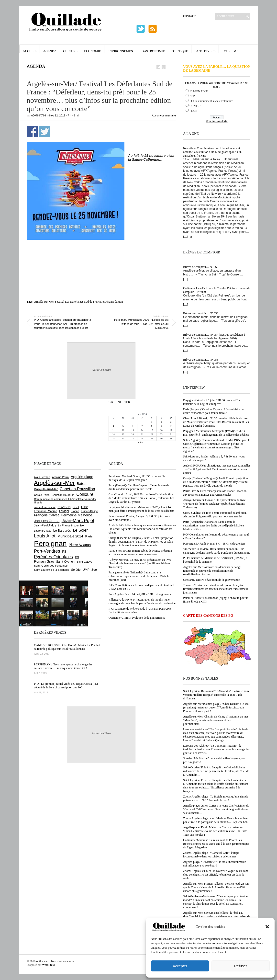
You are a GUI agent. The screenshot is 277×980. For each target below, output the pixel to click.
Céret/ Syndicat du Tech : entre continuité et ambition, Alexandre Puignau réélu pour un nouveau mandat (215, 515)
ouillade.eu (43, 961)
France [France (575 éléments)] (75, 511)
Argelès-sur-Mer (44, 302)
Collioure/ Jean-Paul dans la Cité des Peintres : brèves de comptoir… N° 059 (217, 290)
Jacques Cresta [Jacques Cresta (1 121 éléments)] (47, 521)
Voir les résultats (217, 121)
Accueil (30, 51)
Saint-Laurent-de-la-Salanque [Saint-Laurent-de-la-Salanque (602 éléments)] (52, 570)
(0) (190, 237)
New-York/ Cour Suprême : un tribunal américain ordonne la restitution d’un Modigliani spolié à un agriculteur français (212, 152)
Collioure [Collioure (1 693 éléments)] (85, 494)
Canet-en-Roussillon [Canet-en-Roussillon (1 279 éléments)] (77, 489)
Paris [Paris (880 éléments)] (89, 536)
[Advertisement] (101, 251)
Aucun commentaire (164, 115)
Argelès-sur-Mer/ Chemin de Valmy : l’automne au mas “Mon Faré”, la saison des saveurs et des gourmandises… (216, 720)
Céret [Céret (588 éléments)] (76, 507)
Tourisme (230, 51)
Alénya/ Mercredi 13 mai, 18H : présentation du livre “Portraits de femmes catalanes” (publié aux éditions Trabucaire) (214, 504)
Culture (70, 51)
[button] (267, 927)
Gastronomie (153, 51)
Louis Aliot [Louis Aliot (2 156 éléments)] (45, 536)
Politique (180, 51)
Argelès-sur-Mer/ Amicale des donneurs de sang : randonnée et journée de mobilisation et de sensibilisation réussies (212, 571)
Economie (93, 51)
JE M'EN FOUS (199, 91)
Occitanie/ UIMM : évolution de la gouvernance (211, 580)
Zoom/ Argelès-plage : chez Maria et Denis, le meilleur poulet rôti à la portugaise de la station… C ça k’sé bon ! (216, 820)
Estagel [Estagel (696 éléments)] (64, 511)
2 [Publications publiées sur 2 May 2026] (161, 422)
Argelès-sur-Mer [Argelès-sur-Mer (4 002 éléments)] (54, 483)
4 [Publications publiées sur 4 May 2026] (114, 426)
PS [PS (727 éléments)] (64, 552)
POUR (193, 111)
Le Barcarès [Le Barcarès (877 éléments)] (62, 530)
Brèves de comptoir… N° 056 (201, 360)
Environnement (121, 51)
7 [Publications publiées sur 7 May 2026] (142, 426)
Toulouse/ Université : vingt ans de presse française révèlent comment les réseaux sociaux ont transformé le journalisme (216, 589)
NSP (192, 96)
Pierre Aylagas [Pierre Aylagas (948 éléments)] (80, 545)
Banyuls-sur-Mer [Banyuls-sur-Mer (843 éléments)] (46, 489)
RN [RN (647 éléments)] (77, 557)
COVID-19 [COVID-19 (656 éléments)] (64, 507)
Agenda (50, 51)
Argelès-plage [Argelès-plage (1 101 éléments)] (82, 477)
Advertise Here (101, 370)
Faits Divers (205, 51)
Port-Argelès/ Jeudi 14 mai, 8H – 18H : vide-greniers (214, 544)
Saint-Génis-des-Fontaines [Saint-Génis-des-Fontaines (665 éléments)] (51, 566)
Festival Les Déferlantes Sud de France (78, 302)
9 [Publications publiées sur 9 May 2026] (161, 426)
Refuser (241, 966)
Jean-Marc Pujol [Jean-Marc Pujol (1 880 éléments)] (78, 520)
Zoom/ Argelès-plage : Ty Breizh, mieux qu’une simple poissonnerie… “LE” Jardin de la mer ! (216, 798)
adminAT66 (39, 115)
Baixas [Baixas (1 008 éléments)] (82, 484)
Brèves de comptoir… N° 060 (201, 267)
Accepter (180, 966)
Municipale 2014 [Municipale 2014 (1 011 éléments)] (70, 536)
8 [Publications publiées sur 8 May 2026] (152, 426)
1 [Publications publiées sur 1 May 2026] (152, 422)
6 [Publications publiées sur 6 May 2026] (133, 426)
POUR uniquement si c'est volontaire (211, 101)
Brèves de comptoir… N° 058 (201, 313)
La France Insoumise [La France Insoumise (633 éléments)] (71, 525)
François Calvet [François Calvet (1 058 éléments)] (46, 515)
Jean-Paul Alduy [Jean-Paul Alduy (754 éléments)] (45, 525)
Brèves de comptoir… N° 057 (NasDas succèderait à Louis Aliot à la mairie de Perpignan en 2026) (214, 336)
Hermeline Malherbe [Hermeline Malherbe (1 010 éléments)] (77, 515)
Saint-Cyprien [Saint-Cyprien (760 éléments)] (65, 562)
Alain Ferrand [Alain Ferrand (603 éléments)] (42, 477)
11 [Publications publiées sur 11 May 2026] (113, 430)
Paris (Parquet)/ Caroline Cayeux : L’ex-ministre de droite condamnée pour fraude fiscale (213, 411)
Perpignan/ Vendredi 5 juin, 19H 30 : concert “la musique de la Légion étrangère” (211, 402)
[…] (186, 237)
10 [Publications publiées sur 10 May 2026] (171, 426)
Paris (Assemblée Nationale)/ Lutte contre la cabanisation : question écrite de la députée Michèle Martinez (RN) (213, 525)
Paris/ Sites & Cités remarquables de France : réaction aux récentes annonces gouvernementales (215, 493)
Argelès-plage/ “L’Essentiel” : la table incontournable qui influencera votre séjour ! (215, 864)
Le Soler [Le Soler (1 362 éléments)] (80, 530)
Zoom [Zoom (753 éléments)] (95, 570)
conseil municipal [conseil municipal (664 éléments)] (45, 507)
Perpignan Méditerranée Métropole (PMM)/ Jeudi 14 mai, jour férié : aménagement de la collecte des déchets (216, 433)
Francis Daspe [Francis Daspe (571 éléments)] (89, 511)
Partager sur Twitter (45, 131)
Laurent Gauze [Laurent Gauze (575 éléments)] (43, 531)
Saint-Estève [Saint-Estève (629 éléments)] (84, 562)
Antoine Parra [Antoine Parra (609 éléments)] (60, 477)
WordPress (48, 965)
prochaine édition (113, 302)
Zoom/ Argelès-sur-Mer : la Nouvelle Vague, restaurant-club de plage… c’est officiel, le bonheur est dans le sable (216, 875)
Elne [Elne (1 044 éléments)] (85, 507)
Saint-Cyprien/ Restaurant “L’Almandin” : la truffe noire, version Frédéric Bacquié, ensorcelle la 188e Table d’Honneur (217, 695)
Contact (189, 16)
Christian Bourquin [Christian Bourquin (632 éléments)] (63, 495)
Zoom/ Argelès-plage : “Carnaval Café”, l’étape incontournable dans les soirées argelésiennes (211, 855)
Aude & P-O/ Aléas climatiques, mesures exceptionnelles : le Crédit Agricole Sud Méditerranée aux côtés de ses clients (217, 469)
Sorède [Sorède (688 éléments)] (76, 570)
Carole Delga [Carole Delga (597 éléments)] (42, 495)
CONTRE (195, 106)
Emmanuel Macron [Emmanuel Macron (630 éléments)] (45, 511)
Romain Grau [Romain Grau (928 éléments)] (44, 561)
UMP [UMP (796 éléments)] (86, 570)
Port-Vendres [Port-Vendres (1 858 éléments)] (47, 551)
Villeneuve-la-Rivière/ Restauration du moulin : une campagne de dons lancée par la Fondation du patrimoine (217, 551)
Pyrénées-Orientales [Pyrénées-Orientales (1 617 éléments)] (53, 557)
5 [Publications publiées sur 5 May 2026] (123, 426)
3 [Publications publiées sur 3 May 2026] (171, 422)
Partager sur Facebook (32, 131)
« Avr (141, 442)
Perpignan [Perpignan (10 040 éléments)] (50, 543)
